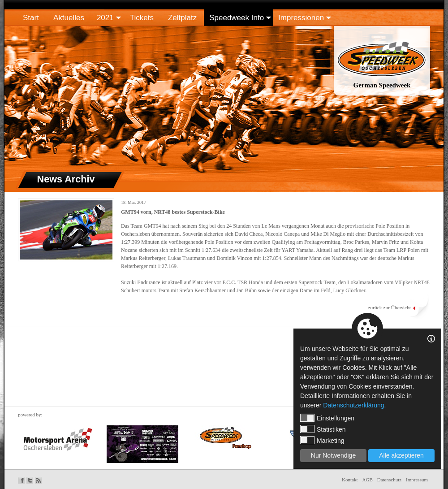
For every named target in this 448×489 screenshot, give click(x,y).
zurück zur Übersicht (389, 307)
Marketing (322, 440)
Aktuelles (69, 18)
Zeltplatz (182, 18)
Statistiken (323, 429)
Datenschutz (389, 480)
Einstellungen (327, 418)
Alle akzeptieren (401, 455)
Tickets (142, 18)
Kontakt (350, 480)
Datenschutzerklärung (353, 405)
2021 (105, 18)
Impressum (417, 480)
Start (31, 18)
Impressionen (301, 18)
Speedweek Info (237, 18)
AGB (368, 480)
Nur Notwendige (333, 455)
